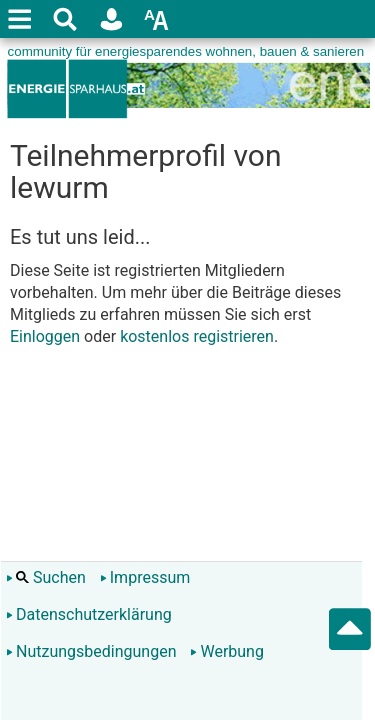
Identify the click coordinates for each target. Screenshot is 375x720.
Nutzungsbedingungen (91, 651)
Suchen (46, 577)
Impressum (145, 577)
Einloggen (45, 336)
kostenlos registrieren (197, 336)
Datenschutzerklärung (89, 614)
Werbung (226, 651)
